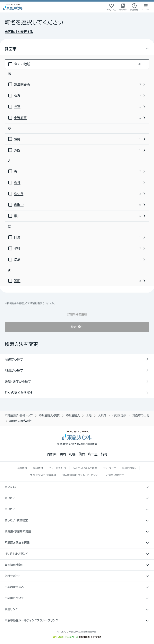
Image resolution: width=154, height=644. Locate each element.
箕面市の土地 (141, 415)
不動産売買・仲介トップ (19, 415)
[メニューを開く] (146, 7)
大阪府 (102, 415)
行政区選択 (119, 415)
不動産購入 (73, 415)
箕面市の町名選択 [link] (20, 421)
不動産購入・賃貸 (49, 415)
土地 (89, 415)
